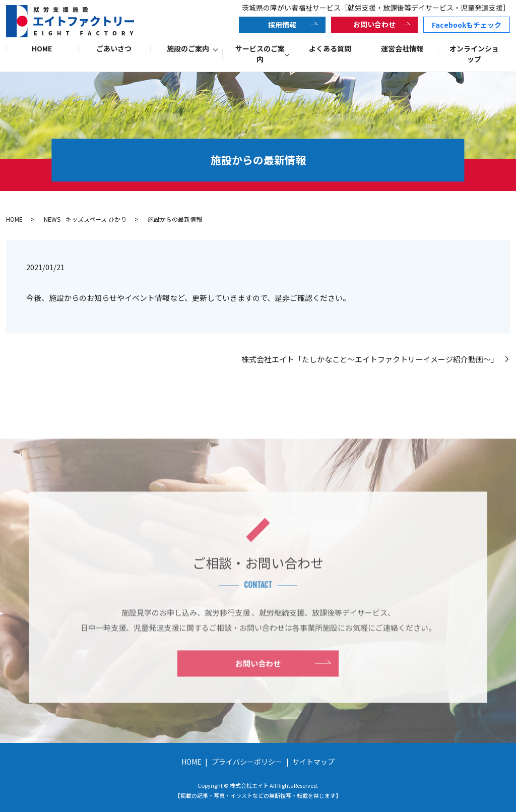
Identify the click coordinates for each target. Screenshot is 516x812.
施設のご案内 (188, 48)
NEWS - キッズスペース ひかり (85, 219)
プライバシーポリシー (247, 762)
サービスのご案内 (260, 54)
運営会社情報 (402, 48)
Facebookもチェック (467, 25)
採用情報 (282, 25)
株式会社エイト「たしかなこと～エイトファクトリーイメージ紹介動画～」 (372, 359)
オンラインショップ (474, 54)
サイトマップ (313, 762)
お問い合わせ (374, 24)
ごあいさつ (114, 48)
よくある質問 (330, 48)
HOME (42, 48)
